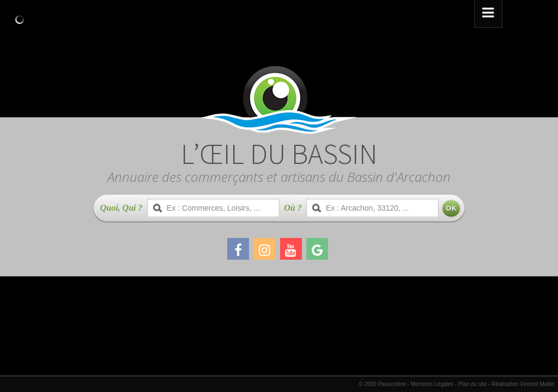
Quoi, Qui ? (122, 208)
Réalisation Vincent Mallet (523, 384)
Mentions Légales (432, 384)
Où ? (293, 208)
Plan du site (472, 384)
